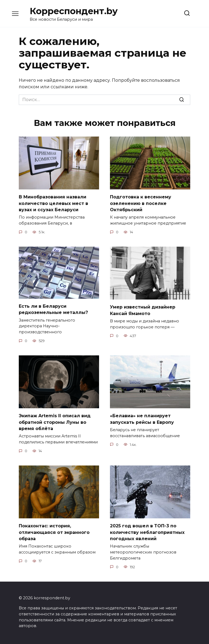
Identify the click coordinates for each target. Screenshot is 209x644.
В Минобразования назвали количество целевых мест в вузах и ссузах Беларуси (53, 203)
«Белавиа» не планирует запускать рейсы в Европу (142, 417)
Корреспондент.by (74, 11)
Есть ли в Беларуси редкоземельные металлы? (53, 308)
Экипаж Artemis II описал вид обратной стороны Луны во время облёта (55, 420)
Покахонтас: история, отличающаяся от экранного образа (54, 530)
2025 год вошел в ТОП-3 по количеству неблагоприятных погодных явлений (147, 530)
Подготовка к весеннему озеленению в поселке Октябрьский (141, 203)
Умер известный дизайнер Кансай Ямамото (143, 309)
